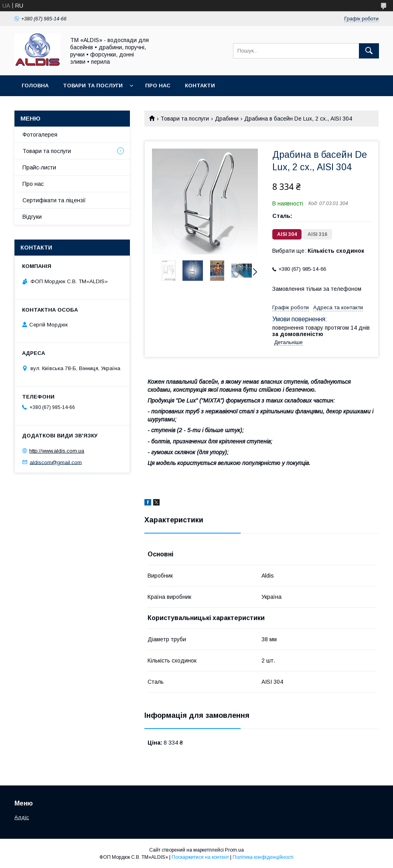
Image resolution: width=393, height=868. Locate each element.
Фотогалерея (40, 135)
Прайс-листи (39, 167)
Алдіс (22, 817)
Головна (35, 86)
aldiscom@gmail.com (56, 462)
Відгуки (32, 217)
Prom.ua (234, 850)
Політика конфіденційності (263, 857)
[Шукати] (369, 51)
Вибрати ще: (318, 251)
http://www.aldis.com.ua (57, 451)
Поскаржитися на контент (200, 857)
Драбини (227, 119)
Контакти (200, 86)
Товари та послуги (93, 86)
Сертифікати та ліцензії (54, 200)
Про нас (158, 86)
